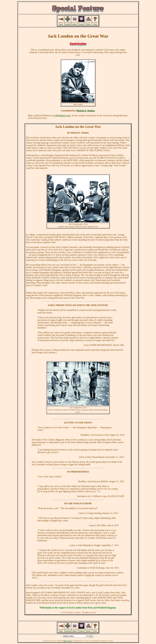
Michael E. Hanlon (85, 111)
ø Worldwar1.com (62, 115)
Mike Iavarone (68, 641)
